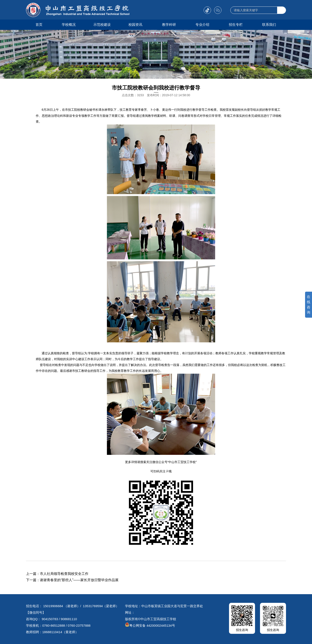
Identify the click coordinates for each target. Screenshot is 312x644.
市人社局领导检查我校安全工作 (64, 574)
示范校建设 (102, 25)
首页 (39, 25)
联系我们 (269, 25)
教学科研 (169, 25)
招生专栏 (236, 25)
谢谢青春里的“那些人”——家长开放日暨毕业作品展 (79, 580)
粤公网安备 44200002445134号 (150, 625)
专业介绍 (202, 25)
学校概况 (69, 25)
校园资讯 (135, 25)
